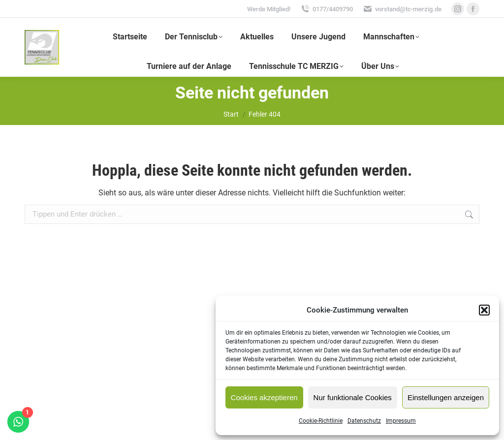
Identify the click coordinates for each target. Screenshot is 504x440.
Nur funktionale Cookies (353, 397)
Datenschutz (364, 421)
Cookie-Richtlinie (321, 421)
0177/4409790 (327, 9)
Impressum (401, 421)
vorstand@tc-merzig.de (402, 9)
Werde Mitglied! (269, 9)
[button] (484, 310)
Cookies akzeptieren (264, 397)
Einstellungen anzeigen (446, 397)
